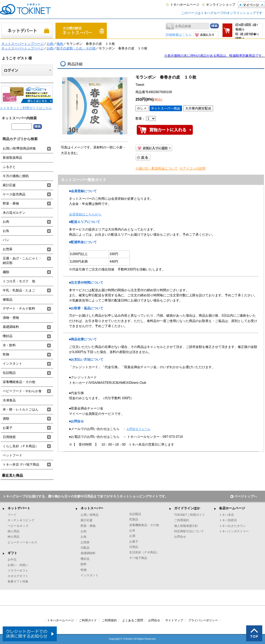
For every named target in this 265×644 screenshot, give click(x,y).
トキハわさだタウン (232, 526)
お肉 (50, 44)
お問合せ (180, 537)
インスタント (12, 364)
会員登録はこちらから (85, 214)
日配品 (85, 548)
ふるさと (9, 167)
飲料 (84, 564)
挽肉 (60, 44)
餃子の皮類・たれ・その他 (76, 48)
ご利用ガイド (88, 620)
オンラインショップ (221, 5)
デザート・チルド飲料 (19, 309)
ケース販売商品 (14, 194)
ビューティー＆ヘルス (22, 542)
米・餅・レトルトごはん (21, 409)
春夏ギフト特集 (18, 581)
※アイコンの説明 (193, 168)
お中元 (12, 560)
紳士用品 (14, 537)
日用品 (134, 547)
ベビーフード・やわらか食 (22, 391)
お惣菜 (8, 249)
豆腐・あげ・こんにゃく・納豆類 (22, 261)
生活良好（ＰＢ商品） (144, 552)
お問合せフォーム (138, 429)
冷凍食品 (9, 400)
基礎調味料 (11, 327)
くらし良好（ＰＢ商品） (21, 446)
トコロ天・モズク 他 (19, 281)
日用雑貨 (9, 437)
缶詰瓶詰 (9, 373)
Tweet (140, 85)
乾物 (6, 354)
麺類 (6, 272)
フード (12, 515)
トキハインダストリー (234, 531)
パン (6, 240)
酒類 (6, 419)
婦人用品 (14, 531)
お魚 (6, 231)
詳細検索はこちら (179, 35)
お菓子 (8, 428)
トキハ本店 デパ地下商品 (21, 465)
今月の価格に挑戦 (16, 176)
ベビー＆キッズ (18, 526)
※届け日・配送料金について (157, 168)
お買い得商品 (90, 515)
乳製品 (134, 519)
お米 (132, 530)
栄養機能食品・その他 (19, 382)
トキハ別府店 (228, 520)
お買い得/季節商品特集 (19, 148)
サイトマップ (174, 620)
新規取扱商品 (12, 158)
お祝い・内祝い (18, 565)
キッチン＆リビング (21, 520)
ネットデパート (19, 508)
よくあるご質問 (133, 620)
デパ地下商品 (138, 558)
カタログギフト (18, 576)
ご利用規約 (182, 520)
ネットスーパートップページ (22, 44)
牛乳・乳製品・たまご (19, 290)
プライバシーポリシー (203, 620)
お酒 (132, 536)
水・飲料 (9, 345)
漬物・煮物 (11, 318)
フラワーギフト (18, 571)
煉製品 (8, 300)
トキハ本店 (226, 515)
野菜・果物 (11, 204)
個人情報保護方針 (186, 526)
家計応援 (9, 185)
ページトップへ (244, 496)
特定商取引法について (189, 531)
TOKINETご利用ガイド (190, 515)
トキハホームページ (185, 5)
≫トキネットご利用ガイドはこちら (26, 108)
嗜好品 (8, 336)
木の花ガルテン (14, 213)
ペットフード (12, 455)
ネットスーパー (92, 508)
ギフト (12, 553)
